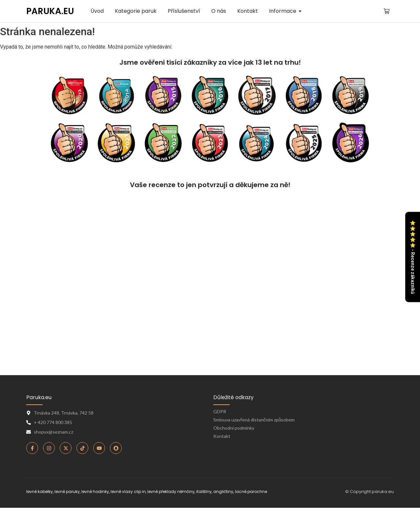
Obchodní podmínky (234, 428)
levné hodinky (95, 492)
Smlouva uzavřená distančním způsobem (254, 420)
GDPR (220, 411)
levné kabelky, (40, 492)
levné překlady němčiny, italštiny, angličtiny (190, 492)
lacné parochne (251, 492)
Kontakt (222, 436)
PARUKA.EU (50, 11)
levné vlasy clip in (128, 492)
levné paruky (67, 492)
